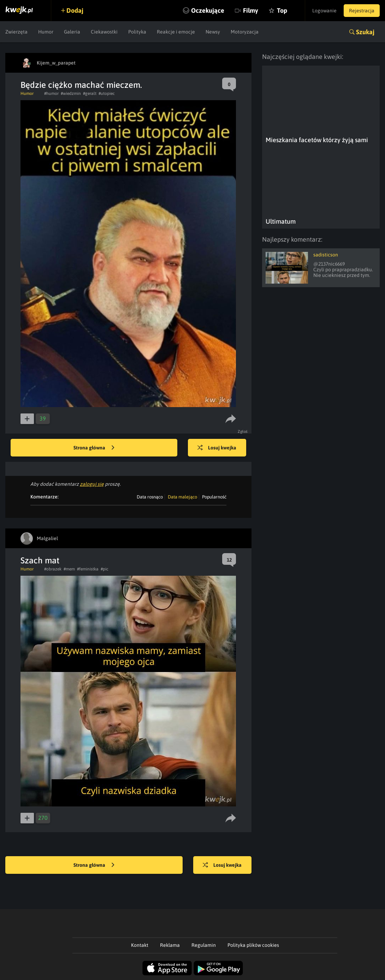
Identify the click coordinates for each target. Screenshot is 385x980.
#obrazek (53, 569)
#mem (69, 569)
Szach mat (40, 560)
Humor (46, 32)
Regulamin (204, 945)
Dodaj (75, 10)
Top (282, 10)
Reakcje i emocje (176, 32)
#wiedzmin (71, 93)
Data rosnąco (150, 497)
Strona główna (94, 448)
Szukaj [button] (365, 32)
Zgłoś (243, 431)
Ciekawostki (104, 32)
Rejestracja (362, 11)
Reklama (170, 945)
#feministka (88, 569)
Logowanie (324, 11)
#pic (105, 569)
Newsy (213, 32)
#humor (51, 93)
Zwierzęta (16, 32)
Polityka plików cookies (253, 945)
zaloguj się (92, 484)
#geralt (90, 93)
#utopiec (107, 93)
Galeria (72, 32)
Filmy (251, 10)
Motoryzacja (245, 32)
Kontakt (140, 945)
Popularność (214, 497)
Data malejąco (182, 497)
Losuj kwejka (217, 448)
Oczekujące (208, 10)
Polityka (137, 32)
